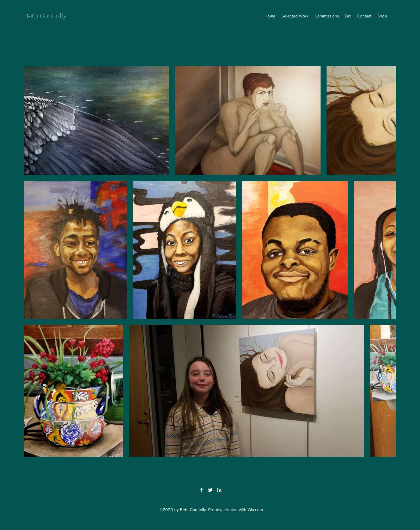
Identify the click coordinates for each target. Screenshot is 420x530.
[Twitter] (210, 490)
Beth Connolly (45, 16)
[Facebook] (201, 490)
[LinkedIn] (219, 490)
